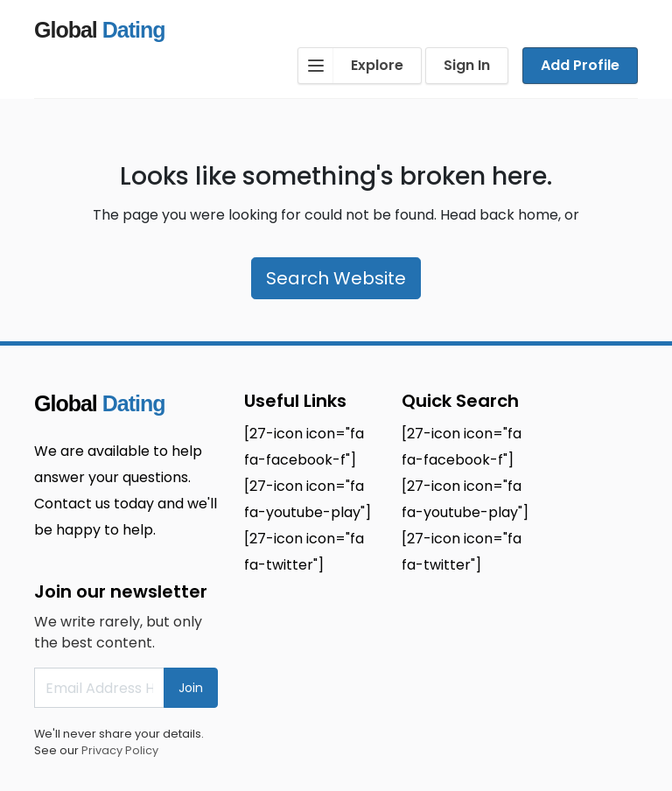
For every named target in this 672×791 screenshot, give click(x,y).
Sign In (467, 65)
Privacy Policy (120, 750)
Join (191, 688)
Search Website (336, 278)
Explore (351, 66)
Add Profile (580, 65)
